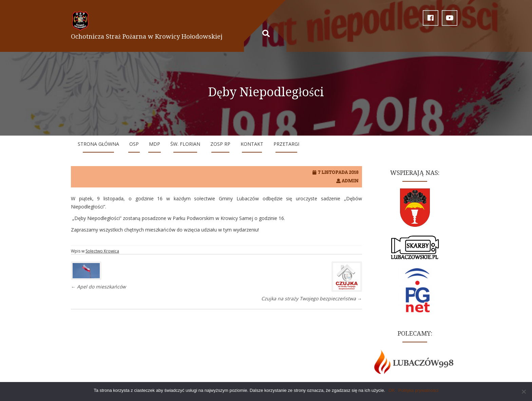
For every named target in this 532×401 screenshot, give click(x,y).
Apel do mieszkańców (98, 287)
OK (392, 390)
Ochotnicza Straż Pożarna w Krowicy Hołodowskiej (147, 36)
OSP (134, 144)
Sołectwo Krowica (102, 251)
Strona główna (98, 144)
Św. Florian (185, 144)
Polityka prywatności (418, 390)
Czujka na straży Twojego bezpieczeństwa (312, 298)
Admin (350, 181)
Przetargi (286, 144)
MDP (155, 144)
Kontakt (252, 144)
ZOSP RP (220, 144)
